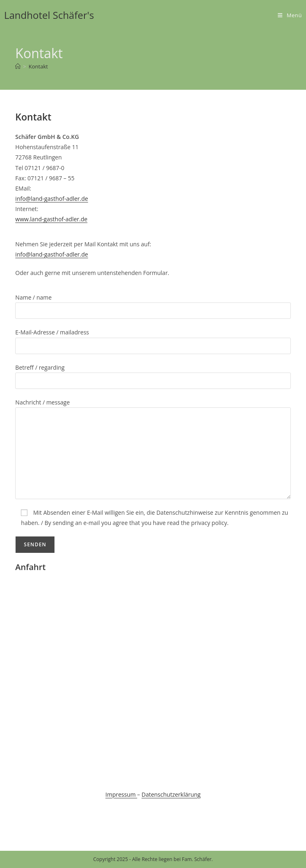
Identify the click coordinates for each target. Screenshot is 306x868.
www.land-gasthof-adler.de (51, 219)
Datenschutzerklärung (171, 794)
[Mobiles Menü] (290, 15)
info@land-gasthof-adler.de (52, 199)
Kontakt (38, 66)
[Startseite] (18, 66)
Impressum (121, 794)
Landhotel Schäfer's (49, 15)
